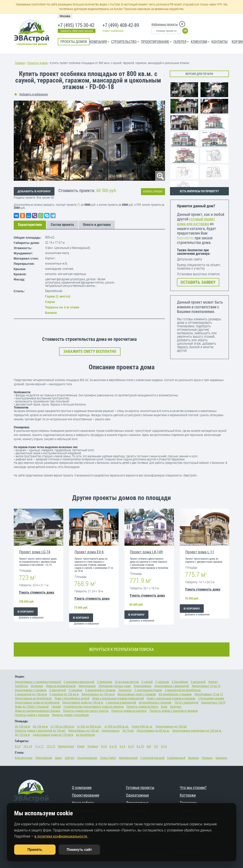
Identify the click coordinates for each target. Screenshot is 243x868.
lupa (160, 176)
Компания (98, 42)
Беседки (176, 707)
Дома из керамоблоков (61, 686)
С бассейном (180, 682)
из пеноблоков (85, 735)
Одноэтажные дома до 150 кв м (83, 703)
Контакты (219, 42)
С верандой (198, 682)
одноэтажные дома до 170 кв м (53, 735)
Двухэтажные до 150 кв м (98, 694)
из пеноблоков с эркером (155, 703)
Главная (20, 63)
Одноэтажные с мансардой (172, 686)
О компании (82, 788)
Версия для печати (199, 74)
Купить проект (153, 192)
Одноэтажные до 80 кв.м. (153, 731)
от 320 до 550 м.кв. (89, 726)
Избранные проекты (165, 24)
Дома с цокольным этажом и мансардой (118, 698)
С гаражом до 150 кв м (64, 694)
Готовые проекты (140, 788)
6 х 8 (131, 746)
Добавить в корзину (34, 191)
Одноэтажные (143, 686)
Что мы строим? (193, 788)
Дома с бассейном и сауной (72, 698)
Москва (65, 16)
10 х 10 (28, 746)
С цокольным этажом (148, 690)
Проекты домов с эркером (32, 715)
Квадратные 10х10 (213, 703)
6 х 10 (140, 746)
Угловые (93, 746)
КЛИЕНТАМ (199, 42)
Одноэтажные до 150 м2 (171, 726)
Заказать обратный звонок (77, 31)
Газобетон (21, 686)
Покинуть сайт (79, 850)
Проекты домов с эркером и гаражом (174, 711)
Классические (24, 758)
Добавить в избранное (34, 94)
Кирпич (213, 682)
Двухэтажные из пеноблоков (33, 698)
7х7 (156, 746)
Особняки (37, 686)
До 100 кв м (22, 726)
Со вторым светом (127, 682)
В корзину (26, 612)
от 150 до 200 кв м (62, 726)
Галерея (180, 42)
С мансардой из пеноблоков (183, 690)
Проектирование (155, 42)
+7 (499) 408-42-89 (120, 25)
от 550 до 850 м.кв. (117, 726)
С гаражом (75, 690)
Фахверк (194, 758)
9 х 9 (18, 746)
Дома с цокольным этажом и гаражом (171, 698)
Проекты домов (74, 42)
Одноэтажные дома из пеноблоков (37, 703)
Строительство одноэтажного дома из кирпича (94, 707)
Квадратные (66, 746)
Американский (128, 758)
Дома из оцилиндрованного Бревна (37, 711)
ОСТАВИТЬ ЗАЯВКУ (198, 282)
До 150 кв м (40, 726)
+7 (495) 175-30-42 (76, 25)
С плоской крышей (152, 758)
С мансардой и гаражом (100, 690)
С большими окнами (211, 698)
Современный (176, 758)
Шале (58, 758)
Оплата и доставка (97, 225)
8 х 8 (104, 746)
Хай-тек (70, 758)
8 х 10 (113, 746)
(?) (79, 205)
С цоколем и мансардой (79, 682)
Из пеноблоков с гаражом (175, 694)
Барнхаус (221, 758)
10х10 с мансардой (186, 703)
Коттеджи (188, 795)
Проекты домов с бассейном (70, 715)
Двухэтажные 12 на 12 (209, 694)
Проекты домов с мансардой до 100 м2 (40, 731)
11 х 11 (39, 746)
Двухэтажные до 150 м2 (84, 731)
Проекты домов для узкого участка (86, 711)
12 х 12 (51, 746)
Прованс (207, 758)
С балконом (105, 682)
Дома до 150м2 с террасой (32, 707)
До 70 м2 (128, 731)
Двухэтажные (87, 686)
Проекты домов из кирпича (129, 711)
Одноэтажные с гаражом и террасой (38, 682)
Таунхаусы (125, 690)
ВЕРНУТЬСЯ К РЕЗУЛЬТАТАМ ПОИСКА (121, 649)
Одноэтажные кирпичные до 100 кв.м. (197, 731)
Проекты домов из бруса (142, 707)
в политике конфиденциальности (61, 836)
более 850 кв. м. (142, 726)
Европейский (44, 758)
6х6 (149, 746)
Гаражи (56, 707)
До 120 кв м (22, 735)
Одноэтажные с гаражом (31, 690)
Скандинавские (87, 758)
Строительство (124, 42)
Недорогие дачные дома (115, 686)
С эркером (162, 682)
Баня (164, 707)
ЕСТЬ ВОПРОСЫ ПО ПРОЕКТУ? (199, 191)
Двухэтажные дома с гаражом (137, 694)
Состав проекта (62, 225)
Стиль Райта (108, 758)
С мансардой (58, 690)
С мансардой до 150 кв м (31, 694)
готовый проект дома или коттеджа (196, 221)
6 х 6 (122, 746)
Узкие (81, 746)
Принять (35, 850)
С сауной (147, 682)
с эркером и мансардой (121, 703)
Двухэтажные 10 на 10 (206, 686)
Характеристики (30, 225)
